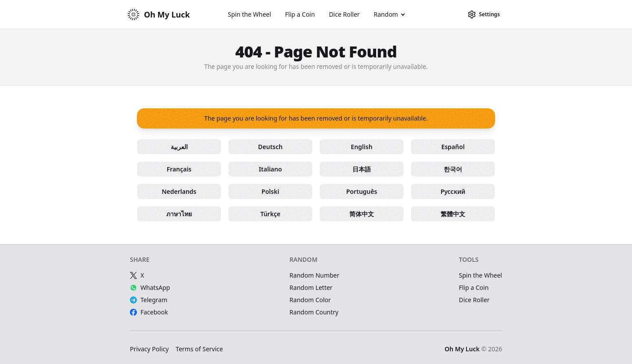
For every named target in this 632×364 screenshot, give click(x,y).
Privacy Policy (149, 349)
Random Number (315, 275)
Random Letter (311, 287)
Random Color (310, 300)
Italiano (271, 169)
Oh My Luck (462, 349)
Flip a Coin (300, 14)
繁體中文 (453, 214)
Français (179, 169)
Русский (453, 191)
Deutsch (270, 147)
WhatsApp (150, 287)
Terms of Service (199, 349)
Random (386, 14)
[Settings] (484, 14)
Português (362, 191)
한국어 (453, 169)
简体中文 (362, 214)
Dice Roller (344, 14)
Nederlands (179, 191)
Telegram (149, 300)
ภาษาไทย (179, 214)
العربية (179, 147)
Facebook (149, 312)
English (361, 147)
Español (453, 147)
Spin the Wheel (250, 14)
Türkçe (270, 214)
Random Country (314, 312)
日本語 (362, 169)
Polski (270, 191)
